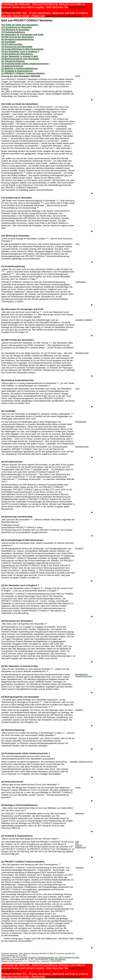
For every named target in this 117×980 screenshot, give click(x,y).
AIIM (77, 842)
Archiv (78, 76)
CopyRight (5, 957)
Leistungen (80, 867)
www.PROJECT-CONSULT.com (64, 16)
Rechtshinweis (81, 422)
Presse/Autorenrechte (84, 676)
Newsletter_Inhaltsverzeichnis (81, 762)
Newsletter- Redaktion (84, 320)
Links (77, 244)
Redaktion (79, 710)
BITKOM (79, 845)
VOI (77, 843)
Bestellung (79, 548)
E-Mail (51, 959)
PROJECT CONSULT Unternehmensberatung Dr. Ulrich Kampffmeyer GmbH (50, 957)
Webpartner (80, 813)
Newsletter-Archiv (82, 353)
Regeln (78, 787)
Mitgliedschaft (81, 847)
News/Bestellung (82, 674)
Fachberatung (81, 282)
